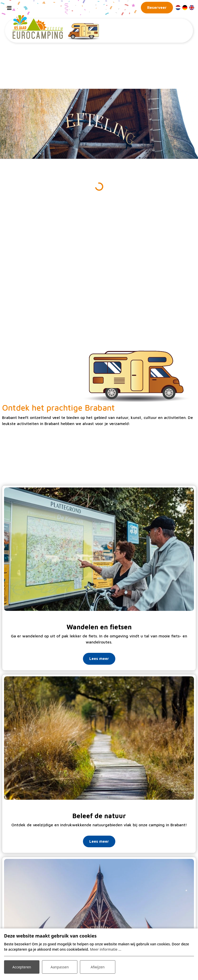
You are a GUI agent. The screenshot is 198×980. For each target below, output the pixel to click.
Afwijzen (97, 967)
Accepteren (22, 967)
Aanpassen (60, 967)
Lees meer (99, 659)
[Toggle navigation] (9, 8)
